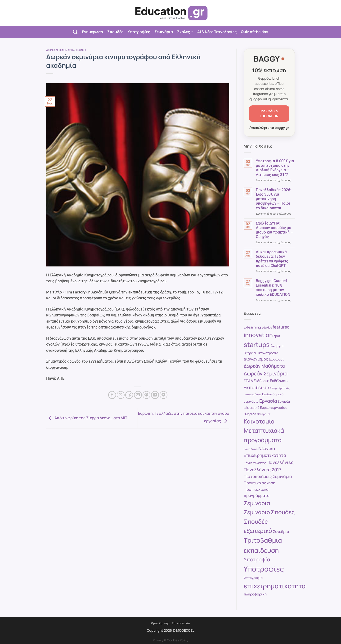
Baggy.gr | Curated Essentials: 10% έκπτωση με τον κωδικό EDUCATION (273, 288)
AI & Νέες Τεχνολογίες (217, 32)
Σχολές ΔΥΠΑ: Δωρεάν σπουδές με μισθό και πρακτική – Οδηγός (274, 230)
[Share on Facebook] (112, 395)
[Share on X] (121, 395)
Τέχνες (81, 50)
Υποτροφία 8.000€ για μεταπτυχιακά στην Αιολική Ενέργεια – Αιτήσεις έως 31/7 (275, 168)
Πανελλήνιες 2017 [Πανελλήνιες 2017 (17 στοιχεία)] (262, 470)
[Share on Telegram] (164, 395)
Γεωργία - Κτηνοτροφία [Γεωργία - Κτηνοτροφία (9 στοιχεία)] (261, 353)
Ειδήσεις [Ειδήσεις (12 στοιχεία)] (261, 381)
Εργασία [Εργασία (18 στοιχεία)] (268, 401)
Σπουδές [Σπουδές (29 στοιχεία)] (283, 512)
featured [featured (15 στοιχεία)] (281, 327)
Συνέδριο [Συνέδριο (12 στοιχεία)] (281, 531)
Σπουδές (115, 32)
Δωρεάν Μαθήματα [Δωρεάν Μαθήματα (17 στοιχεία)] (264, 366)
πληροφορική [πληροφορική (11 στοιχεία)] (255, 594)
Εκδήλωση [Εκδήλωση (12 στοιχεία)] (279, 381)
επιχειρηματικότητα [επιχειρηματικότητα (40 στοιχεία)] (275, 586)
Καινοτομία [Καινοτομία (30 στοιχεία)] (259, 421)
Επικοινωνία (181, 623)
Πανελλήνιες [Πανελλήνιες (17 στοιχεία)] (280, 462)
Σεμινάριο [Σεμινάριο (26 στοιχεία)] (257, 512)
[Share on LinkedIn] (155, 395)
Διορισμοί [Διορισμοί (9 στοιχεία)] (276, 359)
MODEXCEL (185, 630)
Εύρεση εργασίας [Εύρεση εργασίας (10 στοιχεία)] (274, 408)
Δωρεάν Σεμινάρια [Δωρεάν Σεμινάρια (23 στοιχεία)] (266, 374)
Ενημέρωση (92, 32)
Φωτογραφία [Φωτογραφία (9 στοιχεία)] (253, 578)
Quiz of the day (254, 32)
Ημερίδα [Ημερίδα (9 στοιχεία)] (250, 414)
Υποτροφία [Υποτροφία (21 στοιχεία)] (257, 559)
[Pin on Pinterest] (146, 395)
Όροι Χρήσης (160, 623)
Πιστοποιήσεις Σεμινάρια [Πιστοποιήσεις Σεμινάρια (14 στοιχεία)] (268, 476)
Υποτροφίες (139, 32)
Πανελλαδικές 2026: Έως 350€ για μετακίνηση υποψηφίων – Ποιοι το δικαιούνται (273, 199)
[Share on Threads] (129, 395)
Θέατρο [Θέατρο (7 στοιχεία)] (262, 414)
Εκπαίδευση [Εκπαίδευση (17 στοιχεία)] (256, 387)
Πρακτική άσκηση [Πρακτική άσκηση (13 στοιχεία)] (260, 483)
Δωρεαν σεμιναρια (60, 50)
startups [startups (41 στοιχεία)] (257, 345)
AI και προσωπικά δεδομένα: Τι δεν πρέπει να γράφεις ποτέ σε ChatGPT (272, 259)
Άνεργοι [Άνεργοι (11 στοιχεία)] (277, 346)
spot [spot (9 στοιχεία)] (277, 336)
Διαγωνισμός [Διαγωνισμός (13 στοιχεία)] (256, 359)
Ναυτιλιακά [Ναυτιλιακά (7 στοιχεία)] (251, 449)
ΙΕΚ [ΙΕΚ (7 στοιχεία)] (269, 414)
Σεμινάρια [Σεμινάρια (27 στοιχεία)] (257, 503)
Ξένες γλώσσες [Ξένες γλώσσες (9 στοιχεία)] (255, 463)
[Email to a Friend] (138, 395)
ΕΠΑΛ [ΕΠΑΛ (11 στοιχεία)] (248, 381)
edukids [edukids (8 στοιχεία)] (267, 327)
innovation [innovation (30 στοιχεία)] (258, 335)
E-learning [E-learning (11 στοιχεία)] (252, 327)
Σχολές (185, 32)
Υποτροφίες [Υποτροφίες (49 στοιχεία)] (264, 569)
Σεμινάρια (164, 32)
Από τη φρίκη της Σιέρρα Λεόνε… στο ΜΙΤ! (87, 418)
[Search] (75, 32)
